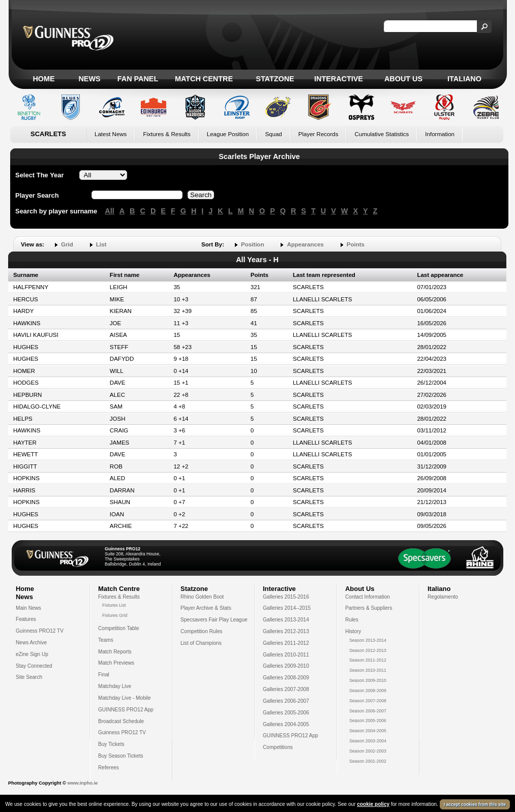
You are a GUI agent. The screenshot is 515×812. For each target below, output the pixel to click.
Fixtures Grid (115, 615)
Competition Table (119, 628)
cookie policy (373, 804)
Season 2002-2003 (368, 751)
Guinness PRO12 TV (40, 631)
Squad (273, 134)
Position (252, 244)
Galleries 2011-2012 (286, 643)
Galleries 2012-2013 (286, 631)
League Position (228, 134)
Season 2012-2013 (368, 650)
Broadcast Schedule (121, 721)
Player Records (319, 134)
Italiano (464, 79)
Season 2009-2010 (368, 680)
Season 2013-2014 (368, 640)
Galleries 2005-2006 (286, 713)
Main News (28, 608)
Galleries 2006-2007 (286, 701)
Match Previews (116, 663)
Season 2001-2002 (368, 761)
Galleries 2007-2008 (286, 689)
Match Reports (115, 652)
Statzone (275, 79)
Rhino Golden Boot (202, 597)
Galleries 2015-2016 (286, 597)
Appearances (305, 244)
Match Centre (204, 79)
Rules (352, 620)
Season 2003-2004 (368, 741)
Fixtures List (114, 605)
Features (26, 619)
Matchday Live (115, 686)
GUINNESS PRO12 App (126, 710)
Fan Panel (138, 79)
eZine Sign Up (32, 654)
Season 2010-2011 (368, 670)
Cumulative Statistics (382, 134)
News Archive (31, 643)
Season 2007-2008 (368, 701)
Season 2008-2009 (368, 691)
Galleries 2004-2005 (286, 724)
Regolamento (443, 597)
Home (43, 79)
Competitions (278, 747)
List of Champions (201, 643)
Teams (106, 640)
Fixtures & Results (166, 134)
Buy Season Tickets (121, 756)
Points (356, 244)
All (109, 211)
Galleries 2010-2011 (286, 655)
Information (440, 134)
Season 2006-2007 (368, 711)
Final (104, 675)
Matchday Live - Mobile (125, 698)
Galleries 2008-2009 (286, 678)
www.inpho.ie (82, 783)
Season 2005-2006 (368, 721)
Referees (109, 768)
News (89, 79)
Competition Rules (201, 631)
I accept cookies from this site (475, 804)
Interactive (339, 79)
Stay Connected (34, 666)
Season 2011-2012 (368, 660)
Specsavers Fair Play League (214, 620)
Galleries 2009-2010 (286, 666)
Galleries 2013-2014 (286, 620)
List (101, 244)
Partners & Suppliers (369, 608)
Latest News (111, 134)
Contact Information (368, 597)
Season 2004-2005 (368, 731)
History (353, 631)
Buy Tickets (111, 744)
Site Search (29, 677)
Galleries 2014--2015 (287, 608)
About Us (403, 79)
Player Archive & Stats (206, 608)
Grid (67, 244)
